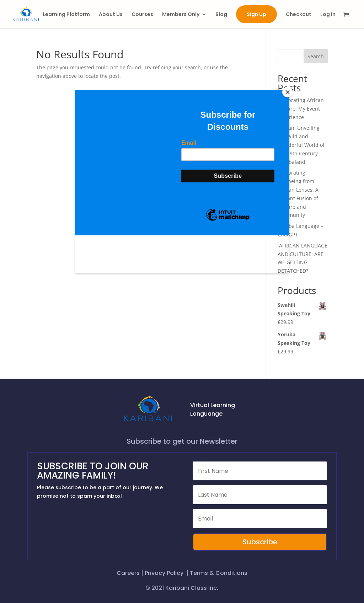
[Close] (288, 92)
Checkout (299, 15)
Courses (142, 15)
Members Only (181, 15)
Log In (328, 15)
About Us (111, 15)
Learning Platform (66, 15)
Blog (221, 15)
